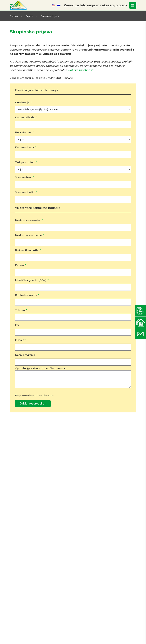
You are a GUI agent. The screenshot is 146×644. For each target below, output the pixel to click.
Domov (14, 16)
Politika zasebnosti (81, 70)
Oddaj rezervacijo (33, 404)
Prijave (29, 16)
